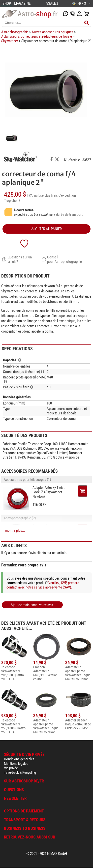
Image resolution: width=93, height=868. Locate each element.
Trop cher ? (12, 201)
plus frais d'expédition (60, 195)
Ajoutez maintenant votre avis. (32, 605)
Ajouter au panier (46, 229)
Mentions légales (16, 764)
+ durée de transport (68, 215)
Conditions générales (19, 759)
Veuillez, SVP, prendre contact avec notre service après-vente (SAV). (43, 585)
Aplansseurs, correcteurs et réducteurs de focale (37, 36)
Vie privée (11, 768)
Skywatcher (10, 41)
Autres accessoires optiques (53, 32)
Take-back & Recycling (20, 773)
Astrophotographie (15, 32)
